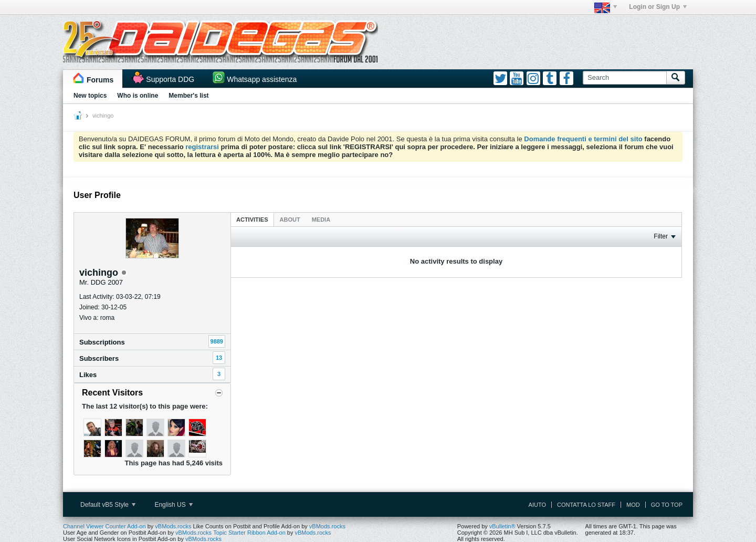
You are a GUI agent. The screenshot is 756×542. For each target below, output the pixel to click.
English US (174, 505)
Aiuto (537, 505)
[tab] (252, 219)
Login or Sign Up (658, 7)
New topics (90, 96)
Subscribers (99, 358)
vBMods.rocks (173, 526)
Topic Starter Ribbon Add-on (249, 533)
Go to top (667, 505)
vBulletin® (502, 526)
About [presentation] (290, 220)
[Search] (624, 78)
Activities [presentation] (252, 220)
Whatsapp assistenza (262, 79)
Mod (633, 505)
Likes (88, 375)
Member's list (188, 96)
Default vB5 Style (108, 505)
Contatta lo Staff (586, 505)
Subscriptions (102, 342)
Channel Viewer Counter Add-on (104, 526)
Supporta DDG (170, 79)
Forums (100, 80)
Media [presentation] (321, 220)
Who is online (138, 96)
